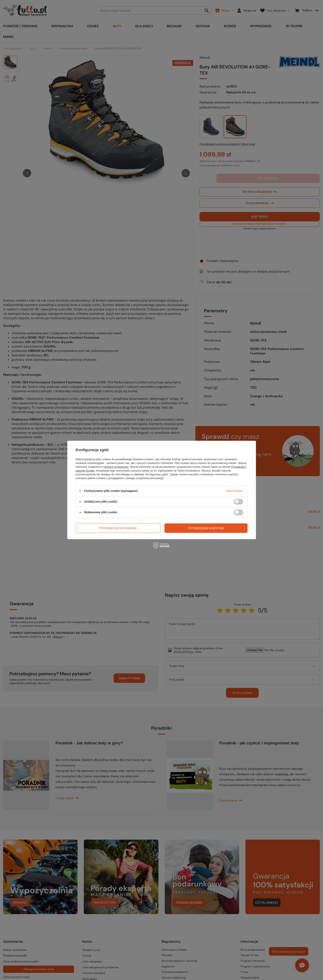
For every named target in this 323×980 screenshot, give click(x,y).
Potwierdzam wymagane (118, 528)
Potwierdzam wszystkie (206, 528)
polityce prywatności (116, 467)
